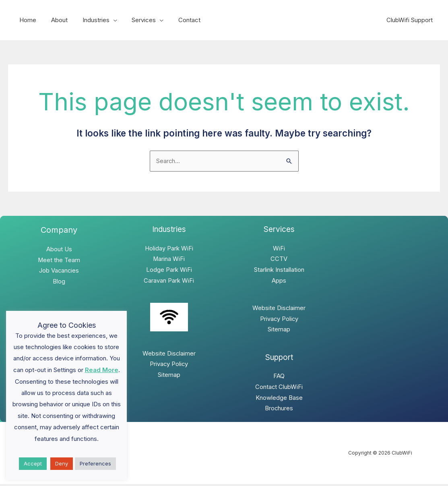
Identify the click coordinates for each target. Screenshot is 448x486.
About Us (59, 250)
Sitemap (169, 376)
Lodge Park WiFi (169, 270)
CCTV (279, 260)
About (55, 20)
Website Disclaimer (169, 355)
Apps (279, 281)
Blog (59, 282)
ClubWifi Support (411, 20)
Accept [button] (33, 463)
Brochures (279, 411)
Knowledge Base (279, 400)
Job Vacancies (59, 272)
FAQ (279, 378)
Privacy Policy (169, 365)
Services (134, 20)
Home (27, 20)
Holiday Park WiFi (169, 249)
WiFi (279, 249)
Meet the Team (59, 261)
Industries (89, 20)
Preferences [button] (95, 463)
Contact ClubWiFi (279, 389)
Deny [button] (62, 463)
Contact (177, 20)
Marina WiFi (169, 260)
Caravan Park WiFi (169, 281)
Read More (102, 370)
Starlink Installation (279, 270)
